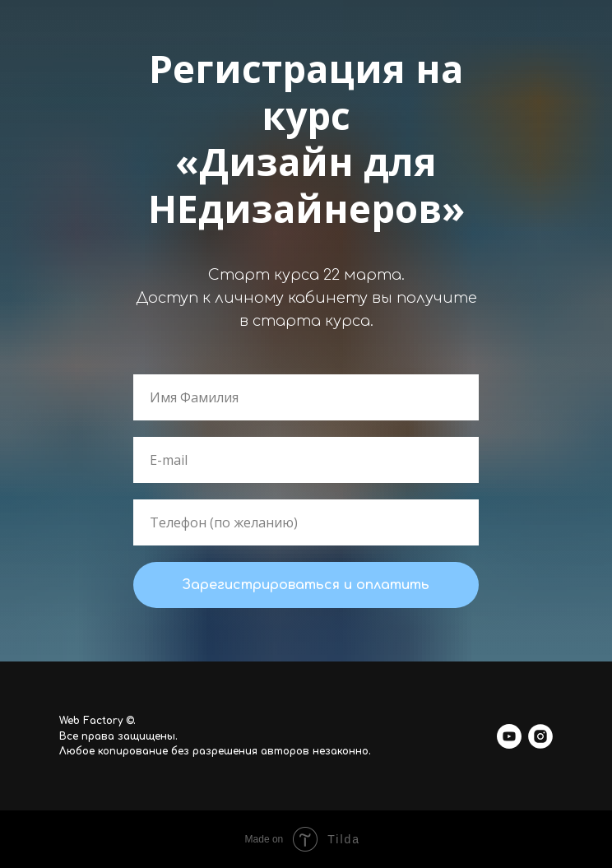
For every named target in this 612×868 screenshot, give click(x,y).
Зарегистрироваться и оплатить (306, 585)
